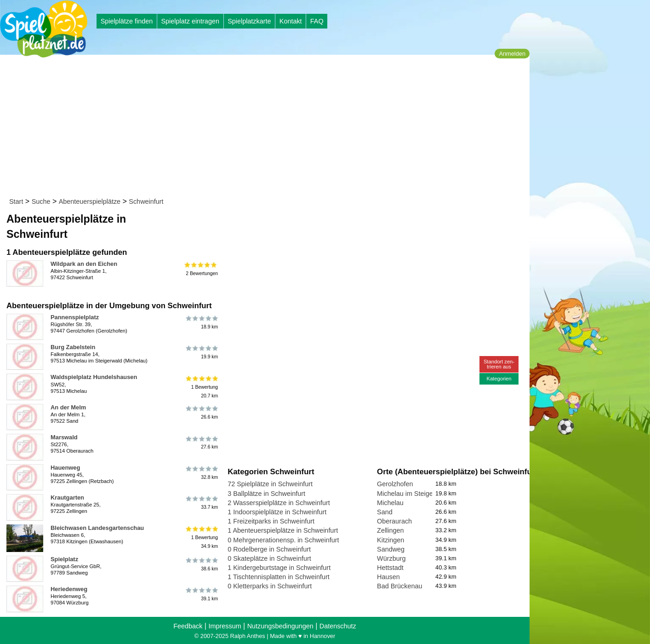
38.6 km (201, 564)
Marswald (64, 437)
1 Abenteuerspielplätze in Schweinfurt (283, 530)
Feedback (188, 626)
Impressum (225, 626)
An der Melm (68, 407)
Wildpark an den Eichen (84, 264)
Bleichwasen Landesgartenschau (97, 528)
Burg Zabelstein (73, 347)
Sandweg (391, 549)
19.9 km (201, 352)
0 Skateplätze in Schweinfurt (269, 558)
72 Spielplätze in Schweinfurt (270, 484)
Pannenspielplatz (75, 317)
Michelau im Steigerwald (413, 494)
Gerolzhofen (395, 484)
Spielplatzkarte (249, 21)
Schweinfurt (146, 201)
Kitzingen (391, 540)
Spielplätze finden (127, 21)
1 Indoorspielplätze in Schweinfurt (277, 512)
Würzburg (391, 558)
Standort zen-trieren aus (499, 364)
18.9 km (201, 322)
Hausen (388, 577)
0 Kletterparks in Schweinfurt (270, 586)
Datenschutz (338, 626)
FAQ (317, 21)
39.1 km (201, 594)
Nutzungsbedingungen (280, 626)
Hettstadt (390, 568)
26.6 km (201, 413)
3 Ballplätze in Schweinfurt (266, 494)
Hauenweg (65, 468)
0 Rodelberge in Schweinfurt (269, 549)
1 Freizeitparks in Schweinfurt (271, 521)
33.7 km (201, 503)
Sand (385, 512)
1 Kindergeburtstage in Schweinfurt (279, 568)
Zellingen (390, 530)
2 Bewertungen (201, 269)
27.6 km (201, 443)
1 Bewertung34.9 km (201, 538)
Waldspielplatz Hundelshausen (94, 377)
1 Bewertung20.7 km (201, 387)
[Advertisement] (268, 128)
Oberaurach (394, 521)
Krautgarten (67, 497)
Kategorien (499, 379)
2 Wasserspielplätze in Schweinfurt (279, 503)
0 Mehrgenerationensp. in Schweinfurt (283, 540)
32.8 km (201, 473)
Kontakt (291, 21)
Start (16, 201)
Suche (41, 201)
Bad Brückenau (399, 586)
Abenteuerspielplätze (90, 201)
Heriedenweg (69, 589)
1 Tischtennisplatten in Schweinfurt (279, 577)
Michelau (390, 503)
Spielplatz (64, 559)
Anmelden (512, 54)
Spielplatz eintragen (190, 21)
